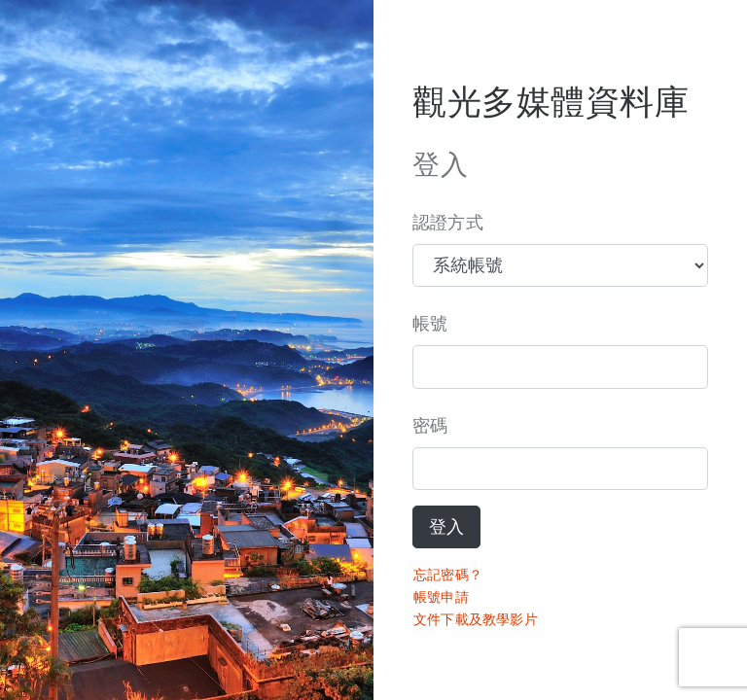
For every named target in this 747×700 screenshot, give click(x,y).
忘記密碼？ (448, 575)
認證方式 (448, 223)
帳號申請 (441, 597)
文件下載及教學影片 (476, 619)
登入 (446, 527)
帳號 (430, 324)
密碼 (430, 426)
